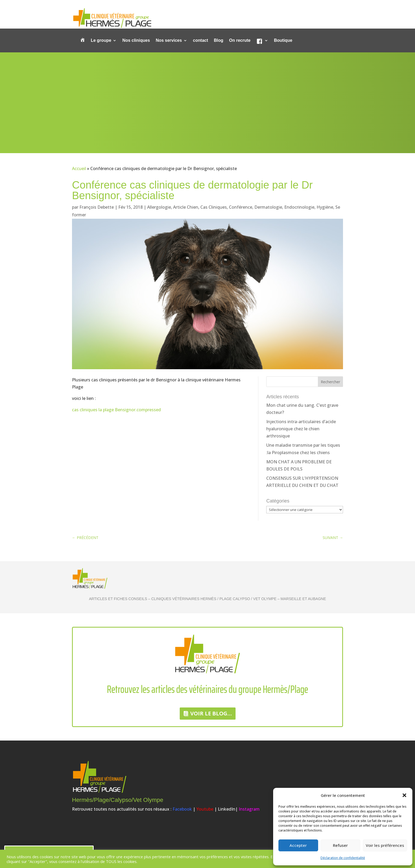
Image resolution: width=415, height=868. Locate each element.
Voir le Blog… (211, 713)
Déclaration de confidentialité (343, 858)
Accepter (298, 845)
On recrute (240, 40)
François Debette (97, 207)
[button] (404, 795)
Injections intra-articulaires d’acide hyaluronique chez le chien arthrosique (301, 429)
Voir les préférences (385, 845)
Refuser (340, 845)
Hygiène (325, 207)
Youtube (205, 809)
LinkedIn (227, 809)
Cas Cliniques (214, 207)
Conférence (241, 207)
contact (200, 40)
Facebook (182, 809)
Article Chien (186, 207)
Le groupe (101, 40)
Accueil (79, 168)
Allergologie (159, 207)
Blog (219, 40)
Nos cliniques (136, 40)
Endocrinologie (299, 207)
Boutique (283, 40)
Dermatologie (268, 207)
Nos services (169, 40)
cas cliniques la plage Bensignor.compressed (116, 410)
